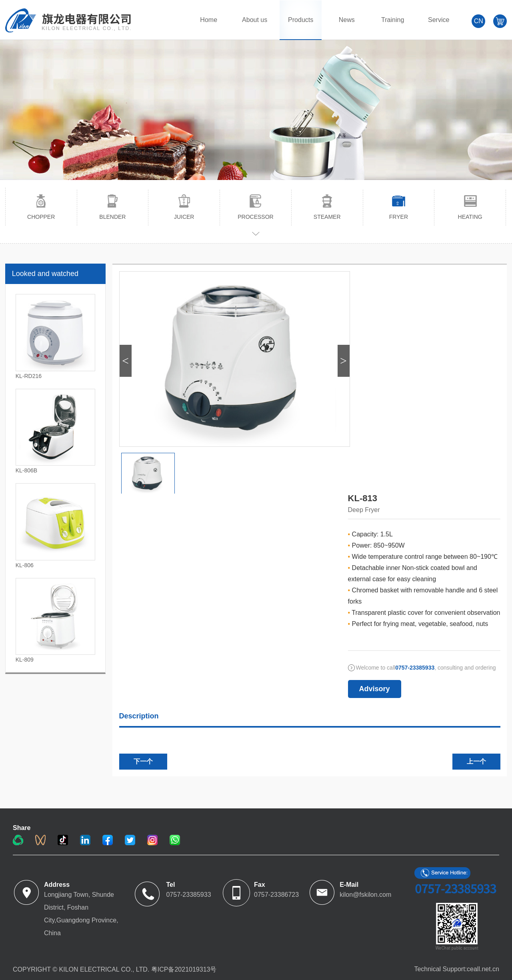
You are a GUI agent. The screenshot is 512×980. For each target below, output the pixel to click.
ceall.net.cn (483, 969)
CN (479, 21)
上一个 (476, 761)
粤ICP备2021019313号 (184, 969)
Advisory (375, 689)
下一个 (143, 761)
